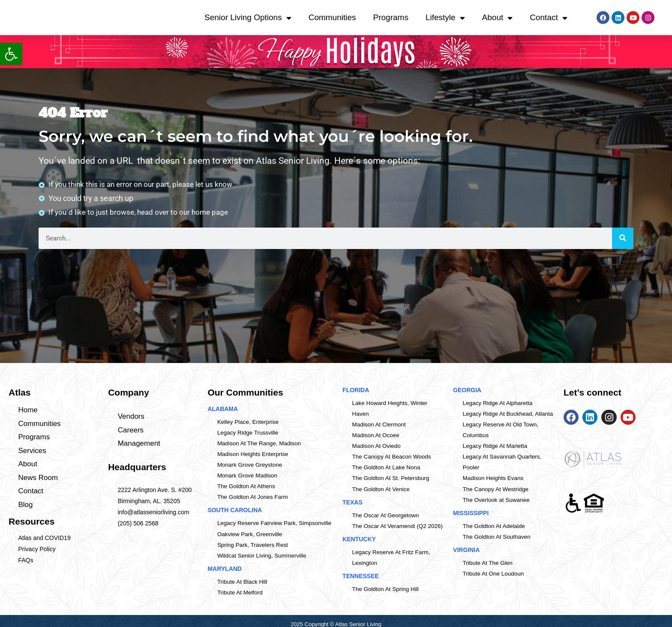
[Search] (623, 240)
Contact (548, 18)
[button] (11, 54)
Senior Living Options (248, 18)
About (498, 18)
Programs (391, 17)
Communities (332, 17)
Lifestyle (445, 18)
